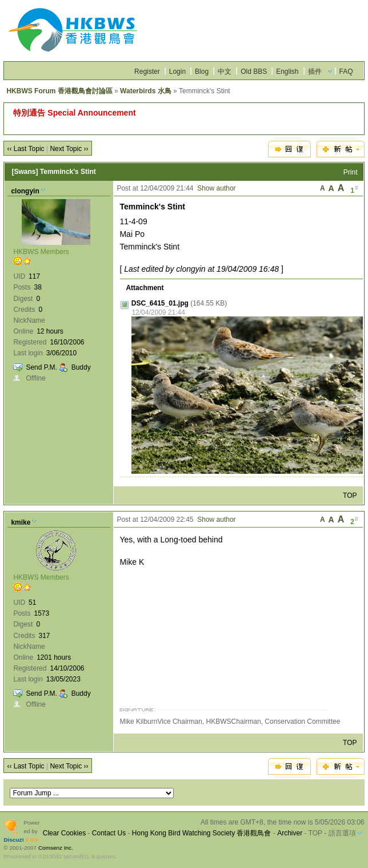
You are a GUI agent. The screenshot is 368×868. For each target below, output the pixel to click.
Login (177, 72)
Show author (216, 188)
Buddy (81, 367)
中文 (225, 72)
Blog (202, 72)
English (287, 72)
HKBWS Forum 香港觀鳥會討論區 (59, 91)
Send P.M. (41, 367)
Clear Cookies (64, 833)
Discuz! (13, 840)
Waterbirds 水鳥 (146, 91)
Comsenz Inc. (56, 848)
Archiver (290, 833)
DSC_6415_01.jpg (160, 303)
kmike (21, 522)
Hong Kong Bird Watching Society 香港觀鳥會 (202, 833)
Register (147, 72)
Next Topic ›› (69, 149)
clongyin (25, 191)
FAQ (346, 72)
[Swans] (25, 172)
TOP (350, 496)
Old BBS (254, 72)
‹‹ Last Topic (25, 149)
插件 (315, 72)
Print (351, 172)
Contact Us (109, 833)
